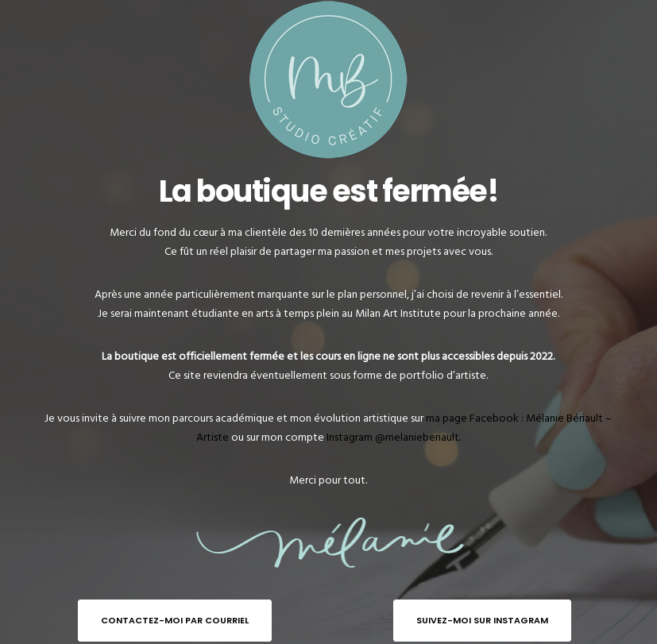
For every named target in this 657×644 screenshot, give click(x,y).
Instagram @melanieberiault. (394, 437)
